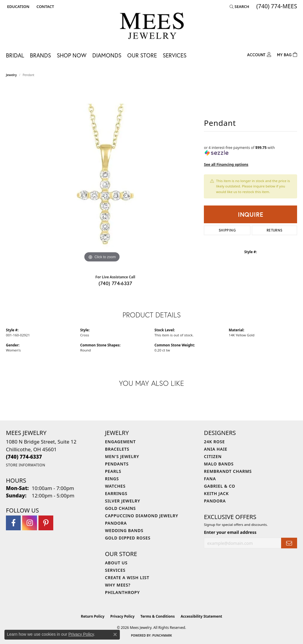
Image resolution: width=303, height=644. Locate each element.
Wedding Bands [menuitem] (124, 530)
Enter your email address (230, 532)
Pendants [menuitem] (117, 464)
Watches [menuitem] (115, 486)
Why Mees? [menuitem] (118, 585)
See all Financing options (226, 164)
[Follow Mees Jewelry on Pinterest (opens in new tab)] (46, 523)
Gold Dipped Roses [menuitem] (128, 538)
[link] (45, 7)
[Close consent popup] (115, 635)
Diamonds (107, 55)
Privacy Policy (123, 616)
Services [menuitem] (115, 570)
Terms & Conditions (158, 616)
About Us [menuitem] (116, 563)
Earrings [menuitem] (116, 493)
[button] (18, 7)
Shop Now (72, 55)
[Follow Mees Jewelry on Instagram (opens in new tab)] (30, 523)
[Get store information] (26, 465)
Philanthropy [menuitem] (123, 592)
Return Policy (93, 616)
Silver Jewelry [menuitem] (123, 501)
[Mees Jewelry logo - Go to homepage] (152, 27)
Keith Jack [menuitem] (216, 493)
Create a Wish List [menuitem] (127, 578)
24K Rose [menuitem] (214, 442)
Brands (40, 55)
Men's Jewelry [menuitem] (122, 456)
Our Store (142, 55)
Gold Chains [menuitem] (120, 508)
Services (175, 55)
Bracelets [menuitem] (117, 449)
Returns (275, 230)
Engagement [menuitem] (120, 442)
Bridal (15, 55)
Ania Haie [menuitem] (216, 449)
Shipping (227, 230)
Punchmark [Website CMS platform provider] (162, 635)
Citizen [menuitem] (213, 456)
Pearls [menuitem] (113, 471)
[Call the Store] (24, 457)
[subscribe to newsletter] (289, 543)
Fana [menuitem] (210, 479)
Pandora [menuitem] (116, 523)
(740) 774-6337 (115, 283)
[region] (102, 175)
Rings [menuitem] (112, 479)
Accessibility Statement (201, 616)
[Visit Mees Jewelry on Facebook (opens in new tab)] (13, 523)
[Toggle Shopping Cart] (287, 54)
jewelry (11, 75)
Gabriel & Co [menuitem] (219, 486)
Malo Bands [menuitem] (219, 464)
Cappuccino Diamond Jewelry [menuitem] (142, 516)
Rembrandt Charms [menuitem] (228, 471)
